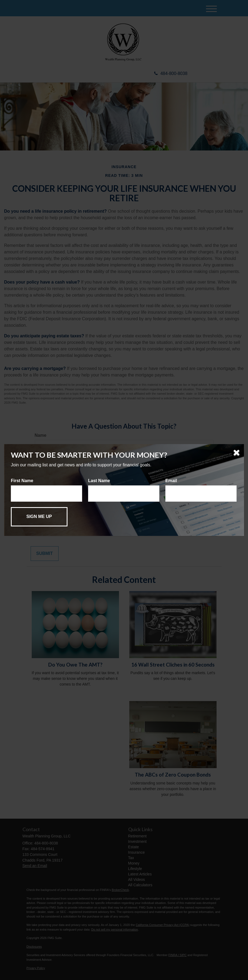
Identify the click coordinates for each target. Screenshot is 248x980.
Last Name (99, 481)
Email (171, 481)
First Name (22, 481)
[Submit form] (39, 517)
